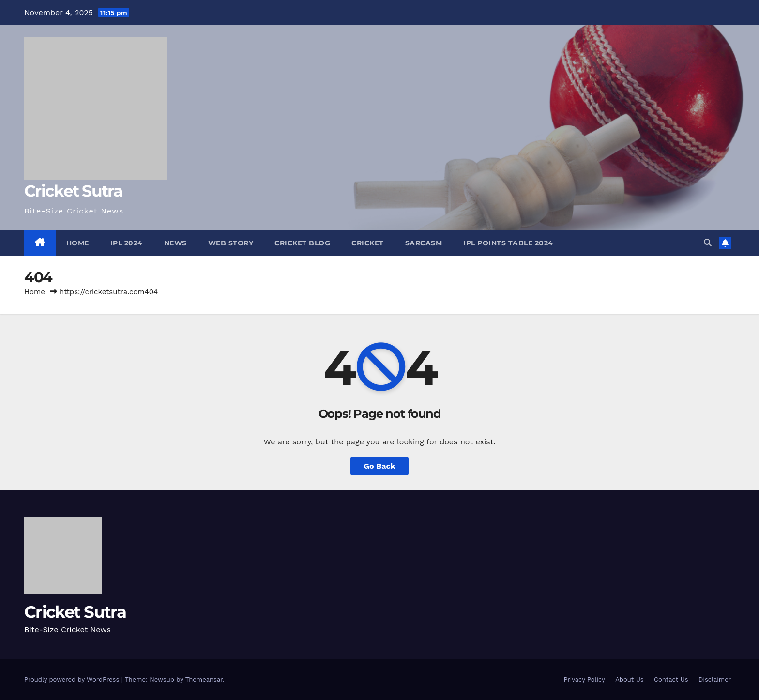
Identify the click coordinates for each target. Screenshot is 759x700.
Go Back (380, 466)
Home (78, 243)
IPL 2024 (127, 243)
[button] (708, 243)
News (175, 243)
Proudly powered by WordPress (73, 679)
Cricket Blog (302, 243)
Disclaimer (715, 679)
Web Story (231, 243)
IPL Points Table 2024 (508, 243)
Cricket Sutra (73, 191)
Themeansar (204, 679)
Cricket (368, 243)
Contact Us (671, 679)
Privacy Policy (584, 679)
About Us (629, 679)
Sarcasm (424, 243)
